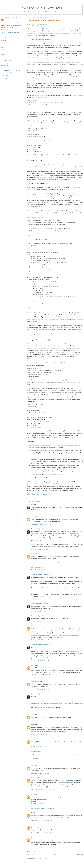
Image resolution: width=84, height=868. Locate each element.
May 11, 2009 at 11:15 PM (40, 689)
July (6, 78)
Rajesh (33, 725)
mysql (45, 495)
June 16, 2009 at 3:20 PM (40, 747)
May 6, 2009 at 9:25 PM (40, 621)
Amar (33, 766)
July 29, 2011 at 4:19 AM (40, 773)
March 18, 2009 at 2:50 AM (41, 512)
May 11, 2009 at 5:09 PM (40, 640)
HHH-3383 (71, 482)
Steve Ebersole (35, 682)
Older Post (80, 854)
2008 (5, 66)
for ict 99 (34, 778)
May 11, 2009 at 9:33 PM (40, 677)
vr (32, 825)
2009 (5, 63)
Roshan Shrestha (36, 739)
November (8, 68)
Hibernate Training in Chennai (65, 783)
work (2, 54)
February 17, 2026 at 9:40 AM (43, 833)
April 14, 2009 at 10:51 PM (41, 524)
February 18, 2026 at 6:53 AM (43, 847)
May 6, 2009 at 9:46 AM (40, 570)
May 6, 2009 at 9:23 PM (40, 599)
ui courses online (46, 828)
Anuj (33, 504)
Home (55, 854)
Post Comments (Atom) (40, 858)
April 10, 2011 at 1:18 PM (41, 761)
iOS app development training (47, 818)
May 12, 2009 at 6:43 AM (40, 710)
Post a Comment (31, 851)
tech (50, 495)
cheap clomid (35, 758)
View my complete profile (10, 32)
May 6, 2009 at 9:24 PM (40, 611)
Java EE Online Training (65, 785)
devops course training (47, 840)
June (6, 81)
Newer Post (30, 854)
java (41, 495)
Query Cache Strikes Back (38, 567)
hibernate (35, 495)
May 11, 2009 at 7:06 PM (40, 661)
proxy (3, 50)
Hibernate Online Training (51, 785)
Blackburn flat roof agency (38, 803)
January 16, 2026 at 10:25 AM (42, 820)
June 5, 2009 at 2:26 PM (40, 734)
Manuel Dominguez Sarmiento (39, 529)
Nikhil (33, 813)
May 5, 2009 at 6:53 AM (40, 549)
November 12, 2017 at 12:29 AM (43, 790)
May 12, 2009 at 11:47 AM (41, 720)
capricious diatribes (42, 8)
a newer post (58, 631)
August (7, 76)
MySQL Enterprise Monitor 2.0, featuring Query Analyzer (57, 29)
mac (2, 45)
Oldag (33, 517)
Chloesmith (34, 794)
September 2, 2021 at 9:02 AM (43, 808)
